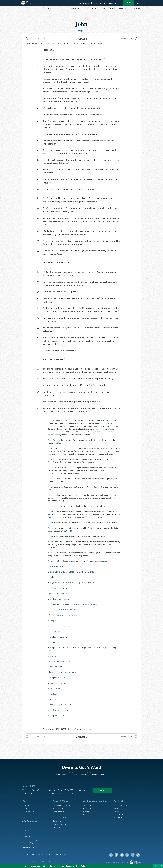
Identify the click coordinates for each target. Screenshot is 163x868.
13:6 (111, 649)
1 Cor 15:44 (63, 589)
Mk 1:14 (70, 532)
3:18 (52, 632)
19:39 (63, 567)
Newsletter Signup (121, 815)
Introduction (33, 43)
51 (59, 567)
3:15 (51, 479)
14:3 (63, 662)
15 (81, 43)
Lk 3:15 (65, 678)
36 (54, 515)
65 (60, 605)
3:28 (52, 678)
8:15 (63, 627)
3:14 (51, 468)
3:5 (52, 583)
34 (69, 583)
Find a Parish (100, 3)
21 (101, 43)
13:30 (76, 573)
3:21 (109, 512)
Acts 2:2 (67, 594)
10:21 (65, 573)
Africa (25, 809)
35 (72, 583)
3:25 (51, 537)
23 (56, 657)
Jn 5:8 (105, 562)
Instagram (133, 855)
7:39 (60, 583)
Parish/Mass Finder (122, 806)
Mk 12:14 (91, 573)
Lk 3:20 (81, 662)
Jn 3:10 (101, 430)
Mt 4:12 (63, 532)
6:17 (75, 662)
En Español (82, 31)
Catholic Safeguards (31, 843)
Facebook (118, 855)
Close (157, 866)
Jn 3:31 (96, 449)
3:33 (52, 706)
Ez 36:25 (89, 583)
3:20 (52, 643)
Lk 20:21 (100, 573)
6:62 (57, 605)
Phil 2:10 (95, 605)
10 (64, 43)
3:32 (57, 600)
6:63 (56, 589)
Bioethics (26, 831)
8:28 (56, 616)
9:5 (69, 638)
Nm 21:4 (70, 616)
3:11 (52, 600)
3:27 (52, 673)
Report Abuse (114, 3)
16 (84, 43)
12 (71, 43)
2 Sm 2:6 (81, 649)
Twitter (113, 855)
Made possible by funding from (117, 863)
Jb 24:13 (58, 643)
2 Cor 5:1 (87, 605)
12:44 (64, 706)
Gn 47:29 (58, 649)
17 (87, 43)
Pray (85, 815)
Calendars (118, 812)
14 (77, 43)
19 (94, 43)
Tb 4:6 (101, 649)
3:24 (51, 529)
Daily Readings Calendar (92, 3)
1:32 (56, 583)
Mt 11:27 (70, 600)
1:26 (56, 668)
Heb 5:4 (79, 673)
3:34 (51, 562)
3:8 (51, 460)
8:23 (56, 695)
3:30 (52, 689)
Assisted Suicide (29, 825)
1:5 (56, 638)
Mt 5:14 (56, 651)
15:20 (92, 649)
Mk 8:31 (58, 441)
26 (55, 512)
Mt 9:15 (69, 684)
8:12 (65, 638)
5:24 (57, 632)
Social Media (119, 818)
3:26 (52, 668)
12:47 (71, 627)
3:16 (51, 488)
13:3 (56, 711)
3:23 (51, 523)
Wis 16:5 (80, 616)
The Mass (57, 828)
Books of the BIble (60, 809)
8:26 (59, 706)
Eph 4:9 (82, 611)
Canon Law (27, 834)
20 (98, 43)
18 (91, 43)
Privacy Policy (87, 730)
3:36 (52, 716)
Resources (118, 809)
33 (61, 573)
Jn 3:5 (68, 518)
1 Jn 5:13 (63, 716)
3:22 (51, 512)
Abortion (26, 806)
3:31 (51, 554)
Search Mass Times (61, 812)
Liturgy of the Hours (61, 825)
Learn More (102, 791)
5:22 (56, 627)
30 (60, 627)
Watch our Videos (97, 775)
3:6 (52, 589)
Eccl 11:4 (57, 594)
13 (74, 43)
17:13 (62, 684)
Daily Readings (84, 3)
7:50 (55, 567)
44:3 (83, 583)
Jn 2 (101, 424)
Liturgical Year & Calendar (64, 818)
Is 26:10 (116, 649)
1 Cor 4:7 (64, 673)
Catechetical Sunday (31, 840)
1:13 (55, 578)
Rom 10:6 (74, 611)
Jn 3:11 (102, 427)
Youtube (123, 855)
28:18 (70, 711)
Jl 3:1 (99, 583)
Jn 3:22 (99, 518)
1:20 (57, 678)
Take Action (88, 806)
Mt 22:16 (83, 573)
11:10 (71, 573)
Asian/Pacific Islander (31, 821)
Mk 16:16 (64, 632)
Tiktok (138, 855)
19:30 (65, 583)
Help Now (129, 3)
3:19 (51, 507)
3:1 (51, 419)
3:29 (51, 542)
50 (70, 589)
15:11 (57, 684)
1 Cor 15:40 (78, 605)
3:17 (51, 496)
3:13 (51, 611)
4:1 (59, 657)
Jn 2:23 (111, 421)
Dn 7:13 (66, 611)
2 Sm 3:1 (58, 689)
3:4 (51, 578)
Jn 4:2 (113, 518)
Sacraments (58, 821)
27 (95, 583)
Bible (25, 828)
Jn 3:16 (65, 430)
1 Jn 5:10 (74, 706)
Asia (24, 818)
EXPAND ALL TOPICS (30, 848)
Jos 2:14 (70, 649)
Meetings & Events (91, 812)
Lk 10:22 (76, 711)
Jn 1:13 (71, 446)
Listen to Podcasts (80, 775)
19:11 (57, 673)
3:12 (52, 605)
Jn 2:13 (104, 512)
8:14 (64, 600)
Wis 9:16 (66, 605)
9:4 (55, 573)
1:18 (56, 611)
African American (29, 812)
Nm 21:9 (67, 468)
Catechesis (27, 837)
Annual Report (28, 815)
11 (67, 43)
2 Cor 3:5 (72, 673)
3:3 (51, 446)
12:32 (61, 616)
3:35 (52, 711)
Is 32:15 (77, 583)
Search (138, 2)
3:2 (52, 573)
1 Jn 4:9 (58, 621)
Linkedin (128, 855)
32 (60, 668)
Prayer (56, 815)
